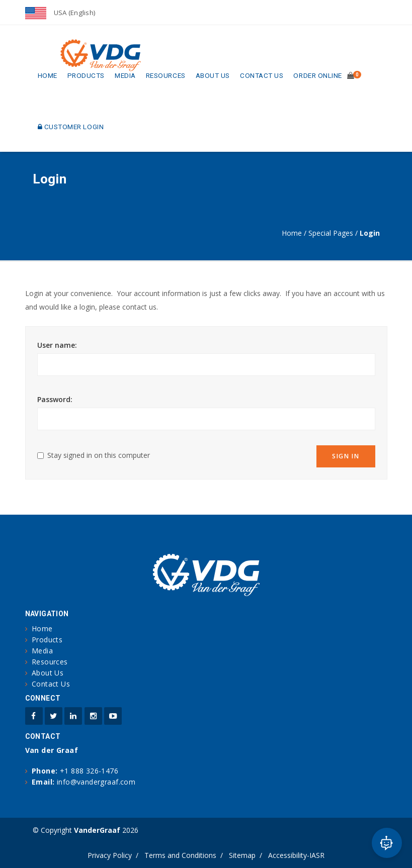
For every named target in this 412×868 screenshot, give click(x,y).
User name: (57, 345)
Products (86, 75)
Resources (166, 75)
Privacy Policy (110, 855)
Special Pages (331, 233)
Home (48, 75)
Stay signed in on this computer (99, 455)
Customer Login (71, 127)
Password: (55, 399)
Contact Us (262, 75)
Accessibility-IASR (296, 855)
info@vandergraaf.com (96, 782)
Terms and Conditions (180, 855)
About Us (213, 75)
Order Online (318, 75)
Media (125, 75)
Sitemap (242, 855)
